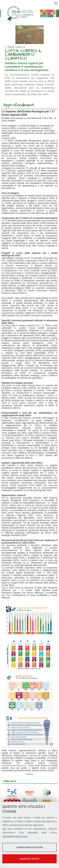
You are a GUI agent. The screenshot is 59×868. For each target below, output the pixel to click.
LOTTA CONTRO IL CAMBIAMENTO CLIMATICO (23, 55)
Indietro (30, 774)
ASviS (11, 47)
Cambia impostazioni (29, 847)
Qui (4, 829)
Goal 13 (21, 47)
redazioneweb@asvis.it (15, 765)
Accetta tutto (30, 859)
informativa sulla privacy (15, 836)
